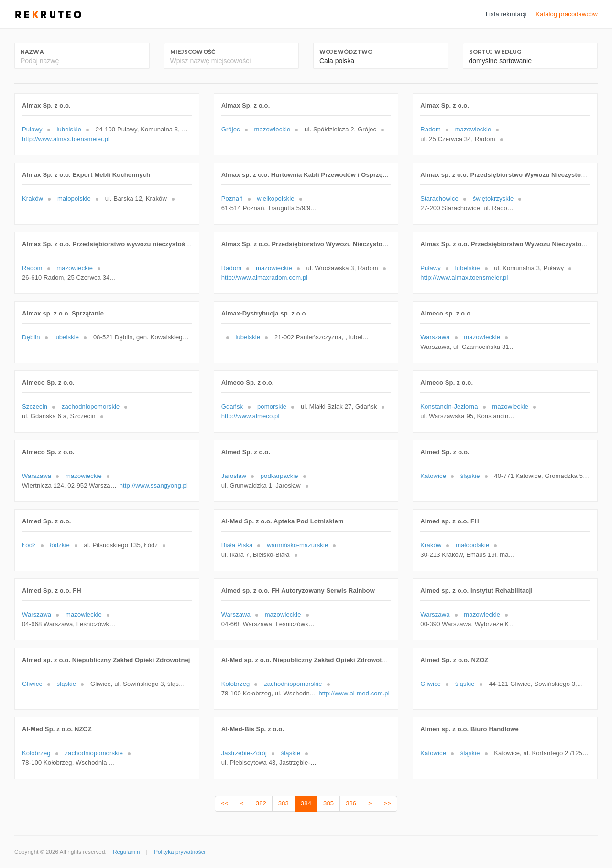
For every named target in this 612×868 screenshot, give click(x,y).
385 (328, 803)
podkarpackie (279, 476)
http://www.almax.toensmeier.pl (66, 139)
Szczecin (35, 407)
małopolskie (74, 199)
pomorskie (272, 407)
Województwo (346, 52)
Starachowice (439, 199)
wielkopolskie (275, 199)
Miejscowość (193, 52)
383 (284, 803)
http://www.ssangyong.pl (154, 485)
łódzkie (60, 545)
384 (306, 803)
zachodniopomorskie (91, 407)
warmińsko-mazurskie (297, 545)
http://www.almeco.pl (251, 416)
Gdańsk (232, 407)
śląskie (470, 476)
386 (351, 803)
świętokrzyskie (493, 199)
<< (224, 803)
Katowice (433, 476)
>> (388, 803)
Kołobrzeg (236, 684)
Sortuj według (495, 52)
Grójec (231, 129)
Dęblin (31, 337)
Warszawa (435, 337)
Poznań (232, 199)
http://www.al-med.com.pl (354, 693)
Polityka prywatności (180, 852)
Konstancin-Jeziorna (449, 407)
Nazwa (32, 52)
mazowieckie (272, 129)
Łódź (29, 545)
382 (261, 803)
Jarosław (234, 476)
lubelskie (69, 129)
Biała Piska (237, 545)
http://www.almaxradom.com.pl (265, 277)
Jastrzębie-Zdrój (244, 753)
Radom (431, 129)
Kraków (33, 199)
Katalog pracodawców (567, 14)
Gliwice (32, 684)
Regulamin (126, 852)
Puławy (32, 129)
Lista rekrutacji (506, 14)
